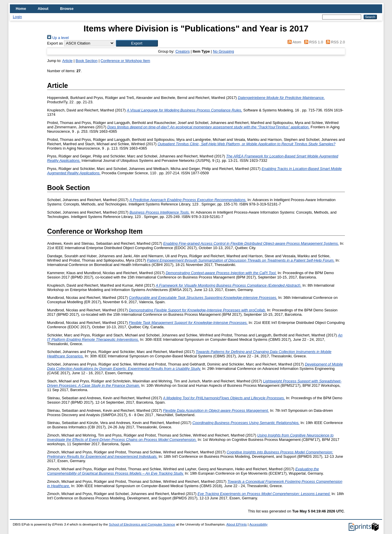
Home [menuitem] (21, 9)
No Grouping (223, 51)
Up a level (58, 38)
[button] (137, 43)
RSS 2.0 (334, 42)
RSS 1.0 (313, 42)
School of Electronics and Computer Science (142, 524)
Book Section (87, 61)
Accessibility (258, 524)
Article (67, 61)
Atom (294, 42)
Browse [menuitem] (67, 9)
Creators (182, 51)
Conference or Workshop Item (125, 61)
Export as (55, 43)
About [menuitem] (43, 9)
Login (17, 17)
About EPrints (236, 524)
